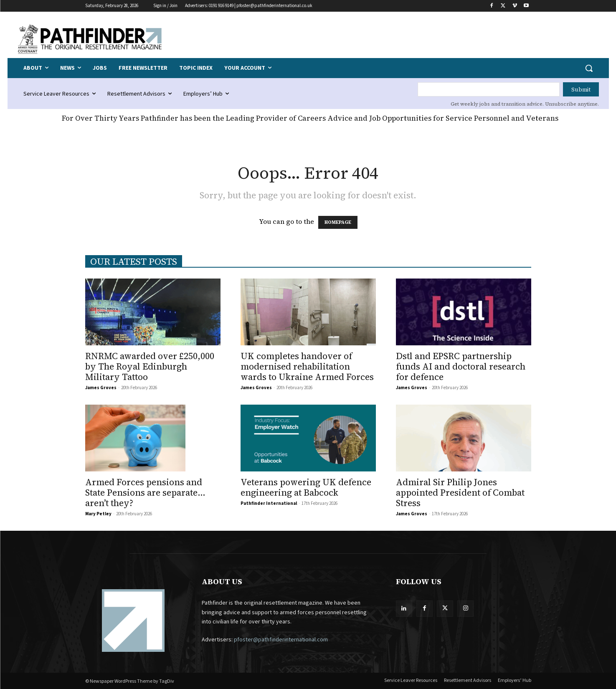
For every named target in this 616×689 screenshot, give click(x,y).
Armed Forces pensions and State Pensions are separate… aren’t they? (145, 493)
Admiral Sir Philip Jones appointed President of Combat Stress (460, 493)
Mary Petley (98, 514)
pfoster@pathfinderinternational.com (281, 640)
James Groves (101, 388)
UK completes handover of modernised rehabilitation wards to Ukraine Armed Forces (307, 366)
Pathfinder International (269, 503)
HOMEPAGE (338, 222)
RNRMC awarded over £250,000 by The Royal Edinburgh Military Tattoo (150, 366)
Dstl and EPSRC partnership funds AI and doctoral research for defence (461, 366)
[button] (589, 68)
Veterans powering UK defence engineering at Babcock (306, 487)
